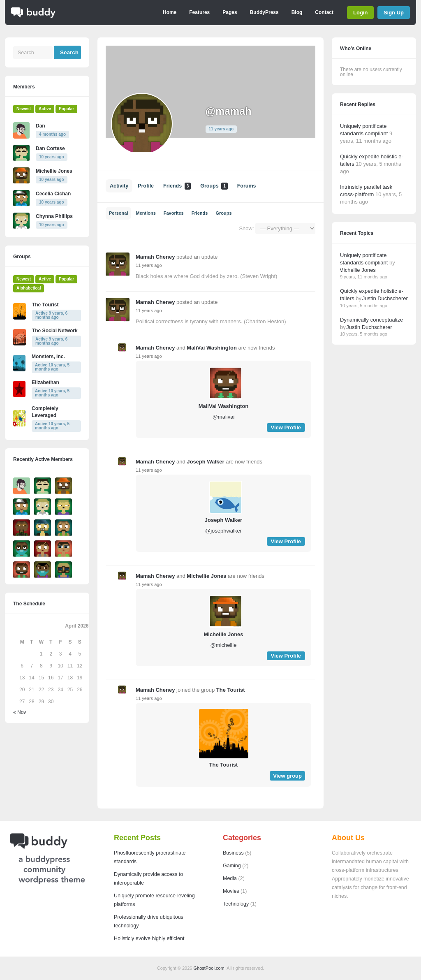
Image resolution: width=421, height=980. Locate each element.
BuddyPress (264, 12)
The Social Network (55, 331)
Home (170, 12)
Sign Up (394, 13)
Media (230, 878)
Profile (146, 186)
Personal (118, 213)
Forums (247, 186)
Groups (214, 186)
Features (199, 12)
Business (233, 853)
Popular (66, 109)
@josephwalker (223, 531)
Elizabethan (45, 382)
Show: (246, 228)
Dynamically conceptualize (371, 320)
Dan (40, 126)
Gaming (232, 866)
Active (45, 109)
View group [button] (287, 776)
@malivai (224, 417)
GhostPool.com (209, 968)
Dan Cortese (50, 148)
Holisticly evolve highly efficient (149, 938)
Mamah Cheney (155, 257)
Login (360, 13)
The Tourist (231, 690)
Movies (231, 891)
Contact (324, 12)
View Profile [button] (286, 427)
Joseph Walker (205, 462)
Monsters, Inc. (48, 357)
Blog (297, 12)
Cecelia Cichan (53, 194)
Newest (24, 109)
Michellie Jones (206, 576)
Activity (119, 186)
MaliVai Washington (212, 348)
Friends (177, 186)
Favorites (174, 213)
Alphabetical (29, 288)
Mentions (146, 213)
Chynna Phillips (54, 216)
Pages (230, 12)
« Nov (20, 712)
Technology (236, 904)
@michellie (224, 645)
